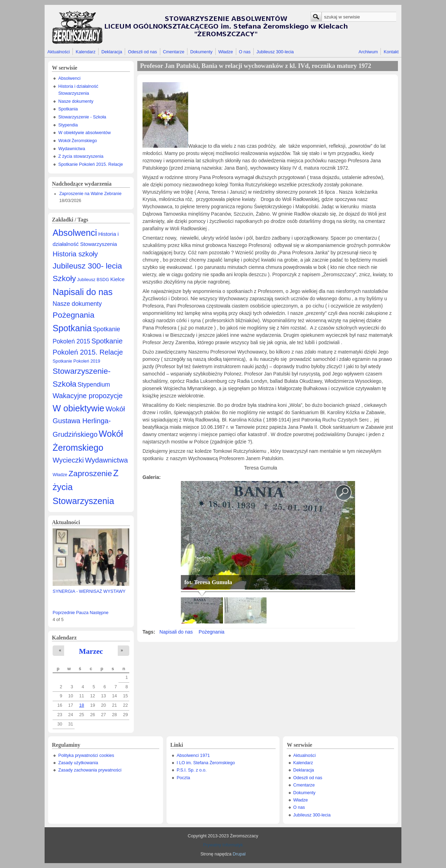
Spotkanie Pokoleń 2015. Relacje (91, 164)
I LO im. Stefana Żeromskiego (206, 763)
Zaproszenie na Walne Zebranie (90, 194)
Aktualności (59, 52)
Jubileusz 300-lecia (275, 52)
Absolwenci (69, 78)
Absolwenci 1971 (193, 755)
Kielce (117, 279)
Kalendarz (86, 52)
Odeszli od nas (142, 52)
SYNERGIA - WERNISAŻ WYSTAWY (89, 591)
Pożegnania (74, 315)
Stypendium (94, 385)
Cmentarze (174, 52)
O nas (245, 52)
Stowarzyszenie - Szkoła (82, 117)
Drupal (239, 854)
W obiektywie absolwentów (84, 133)
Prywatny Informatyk (223, 845)
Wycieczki (68, 460)
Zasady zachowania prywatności (90, 770)
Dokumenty (201, 52)
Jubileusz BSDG (93, 280)
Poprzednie (64, 613)
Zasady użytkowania (78, 763)
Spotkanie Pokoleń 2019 (76, 361)
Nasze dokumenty (76, 101)
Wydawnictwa (72, 149)
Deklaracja (112, 52)
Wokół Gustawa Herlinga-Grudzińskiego (89, 422)
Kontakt (391, 52)
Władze (226, 52)
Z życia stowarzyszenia (81, 156)
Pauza (82, 613)
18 (82, 705)
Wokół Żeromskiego (78, 141)
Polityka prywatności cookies (86, 755)
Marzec (91, 651)
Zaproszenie (90, 473)
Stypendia (68, 125)
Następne (99, 613)
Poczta (183, 778)
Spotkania (68, 109)
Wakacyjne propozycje (88, 396)
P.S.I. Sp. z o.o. (192, 770)
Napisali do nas (83, 292)
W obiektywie (78, 408)
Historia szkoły (75, 254)
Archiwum (368, 52)
